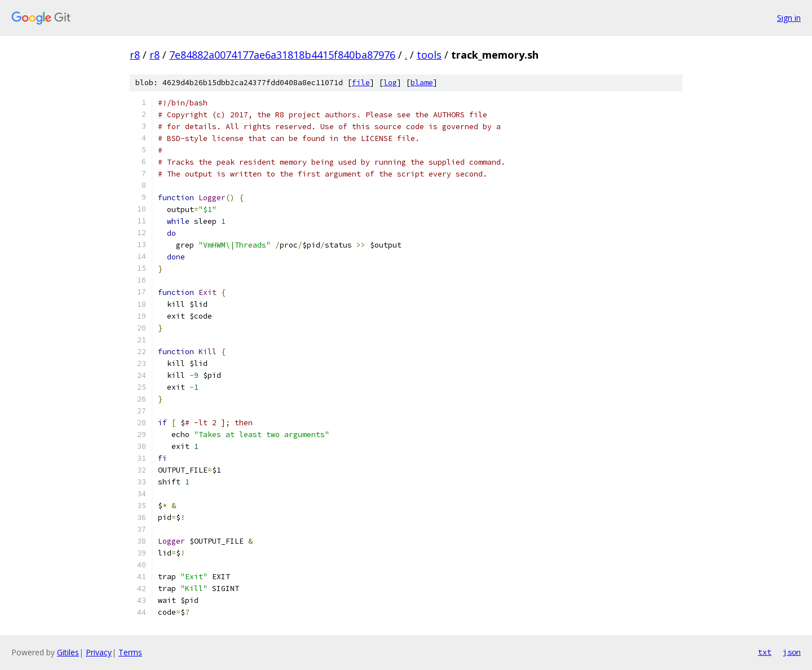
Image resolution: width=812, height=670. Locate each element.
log (390, 83)
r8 (135, 55)
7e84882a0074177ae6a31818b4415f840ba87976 (282, 55)
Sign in (789, 18)
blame (422, 83)
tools (429, 55)
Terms (130, 652)
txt (765, 652)
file (361, 83)
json (792, 652)
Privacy (99, 652)
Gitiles (68, 652)
